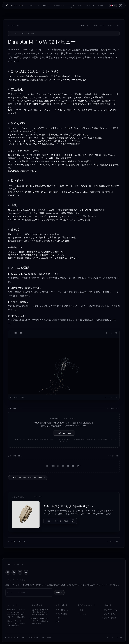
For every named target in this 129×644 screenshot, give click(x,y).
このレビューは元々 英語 (22, 33)
